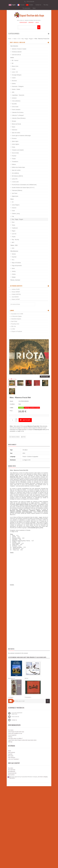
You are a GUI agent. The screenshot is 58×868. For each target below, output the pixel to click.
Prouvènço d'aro (15, 324)
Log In (37, 23)
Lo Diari (13, 329)
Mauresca (15, 473)
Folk (13, 216)
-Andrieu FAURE (15, 289)
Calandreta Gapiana (16, 319)
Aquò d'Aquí (14, 321)
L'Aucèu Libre (15, 182)
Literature (14, 98)
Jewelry (14, 271)
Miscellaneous (14, 251)
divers (13, 268)
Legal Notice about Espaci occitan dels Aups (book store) (22, 740)
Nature (13, 127)
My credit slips (12, 770)
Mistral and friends (16, 124)
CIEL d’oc (13, 326)
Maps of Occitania (16, 263)
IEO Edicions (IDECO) (17, 176)
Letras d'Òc (14, 179)
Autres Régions (15, 205)
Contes (13, 69)
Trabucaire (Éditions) (17, 190)
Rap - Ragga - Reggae (27, 39)
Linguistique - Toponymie (18, 95)
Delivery (10, 737)
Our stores (11, 730)
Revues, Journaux (15, 280)
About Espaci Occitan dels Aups (16, 732)
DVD (13, 248)
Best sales (11, 756)
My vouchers (11, 775)
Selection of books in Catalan (19, 49)
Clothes (14, 274)
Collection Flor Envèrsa (17, 112)
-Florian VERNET (16, 292)
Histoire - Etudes (16, 89)
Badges (14, 277)
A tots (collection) (16, 101)
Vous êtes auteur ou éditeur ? (15, 738)
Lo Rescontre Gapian (16, 316)
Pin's (13, 260)
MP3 (13, 242)
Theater (14, 159)
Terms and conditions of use (15, 733)
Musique (14, 121)
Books (12, 58)
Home (10, 39)
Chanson (14, 208)
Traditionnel (15, 228)
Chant (13, 211)
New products (12, 752)
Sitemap (10, 742)
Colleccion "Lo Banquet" (18, 115)
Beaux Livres (15, 66)
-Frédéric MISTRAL (16, 294)
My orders (11, 768)
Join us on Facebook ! (14, 759)
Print (24, 437)
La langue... (11, 697)
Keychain (14, 257)
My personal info (12, 773)
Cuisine (14, 78)
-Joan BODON (15, 297)
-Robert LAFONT (15, 299)
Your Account (23, 23)
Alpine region (15, 141)
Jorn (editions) (15, 173)
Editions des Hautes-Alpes (18, 167)
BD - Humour (15, 60)
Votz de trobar (15, 153)
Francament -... (28, 697)
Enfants (14, 84)
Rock (13, 222)
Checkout (31, 23)
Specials (10, 754)
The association (26, 8)
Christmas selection (17, 52)
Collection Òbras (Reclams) (18, 118)
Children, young (16, 214)
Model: (12, 401)
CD (19, 39)
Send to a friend (15, 437)
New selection (12, 757)
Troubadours (15, 162)
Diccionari (14, 81)
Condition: (12, 404)
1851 (13, 92)
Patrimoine (14, 130)
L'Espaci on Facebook (17, 331)
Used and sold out (16, 55)
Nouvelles (14, 104)
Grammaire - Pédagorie (18, 86)
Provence (14, 138)
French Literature (16, 110)
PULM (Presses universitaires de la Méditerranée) (24, 185)
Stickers (14, 254)
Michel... (27, 678)
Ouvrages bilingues (16, 75)
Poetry (13, 147)
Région (13, 231)
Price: (11, 411)
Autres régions (15, 144)
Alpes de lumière (16, 133)
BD (12, 63)
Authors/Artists (16, 286)
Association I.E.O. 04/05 (17, 314)
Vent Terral (14, 193)
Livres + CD (15, 72)
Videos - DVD (14, 245)
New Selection (14, 46)
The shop (46, 5)
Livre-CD (14, 234)
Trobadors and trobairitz (18, 150)
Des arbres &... (12, 678)
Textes (13, 225)
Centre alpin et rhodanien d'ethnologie (21, 136)
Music (15, 39)
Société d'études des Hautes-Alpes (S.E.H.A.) (23, 188)
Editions (14, 164)
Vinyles (13, 237)
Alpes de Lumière (16, 170)
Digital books (15, 196)
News (34, 8)
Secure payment (12, 735)
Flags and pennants (17, 266)
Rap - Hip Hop (15, 240)
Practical (14, 156)
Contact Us (38, 5)
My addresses (12, 771)
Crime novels (15, 107)
